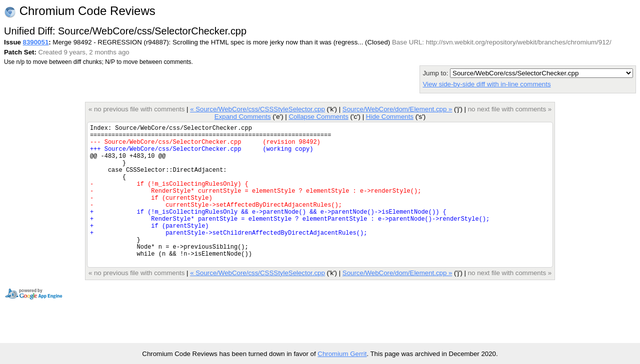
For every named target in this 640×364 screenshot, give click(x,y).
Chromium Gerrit (342, 354)
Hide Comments (390, 117)
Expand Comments (243, 117)
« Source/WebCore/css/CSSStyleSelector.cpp (257, 109)
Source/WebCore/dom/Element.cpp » (397, 109)
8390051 (36, 42)
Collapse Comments (318, 117)
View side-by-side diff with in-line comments (486, 84)
